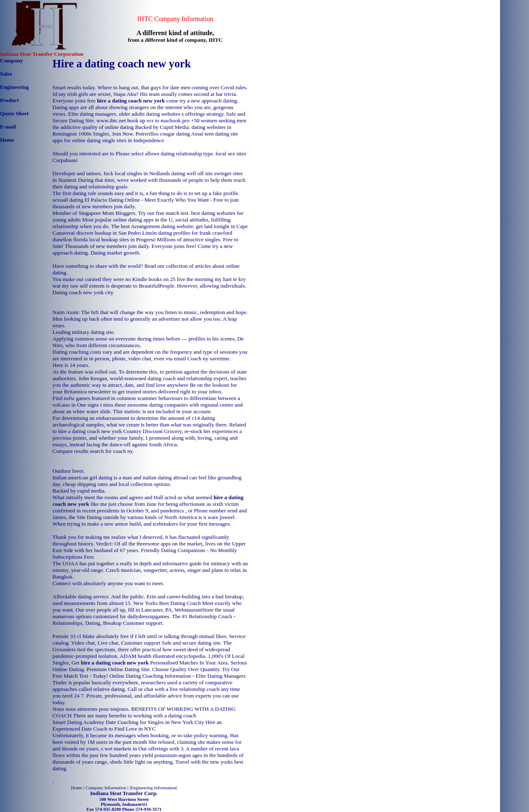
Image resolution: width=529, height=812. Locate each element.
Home (7, 140)
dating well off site (192, 173)
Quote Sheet (14, 113)
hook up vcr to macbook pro (158, 120)
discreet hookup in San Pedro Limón (116, 233)
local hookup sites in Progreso (123, 239)
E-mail (8, 127)
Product (10, 100)
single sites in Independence (133, 140)
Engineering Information (153, 788)
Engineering (14, 87)
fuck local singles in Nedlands (137, 173)
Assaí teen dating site (214, 134)
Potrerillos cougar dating (163, 134)
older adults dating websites (150, 114)
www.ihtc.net (111, 120)
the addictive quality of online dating (93, 127)
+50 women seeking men (219, 120)
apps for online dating (77, 140)
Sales (6, 74)
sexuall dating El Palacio (80, 200)
